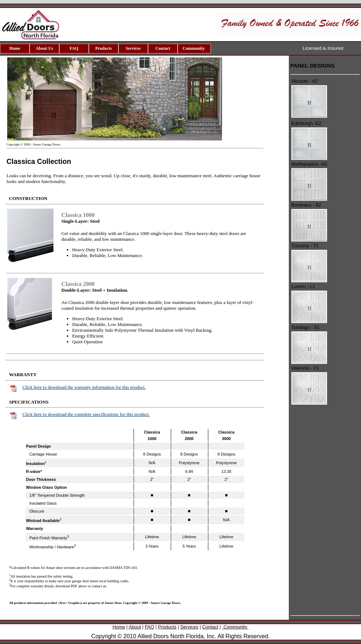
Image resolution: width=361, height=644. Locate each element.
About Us (44, 48)
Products (104, 48)
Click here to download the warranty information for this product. (84, 387)
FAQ (74, 48)
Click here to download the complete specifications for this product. (86, 414)
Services (133, 48)
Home (15, 48)
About (135, 627)
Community (194, 48)
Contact (163, 48)
